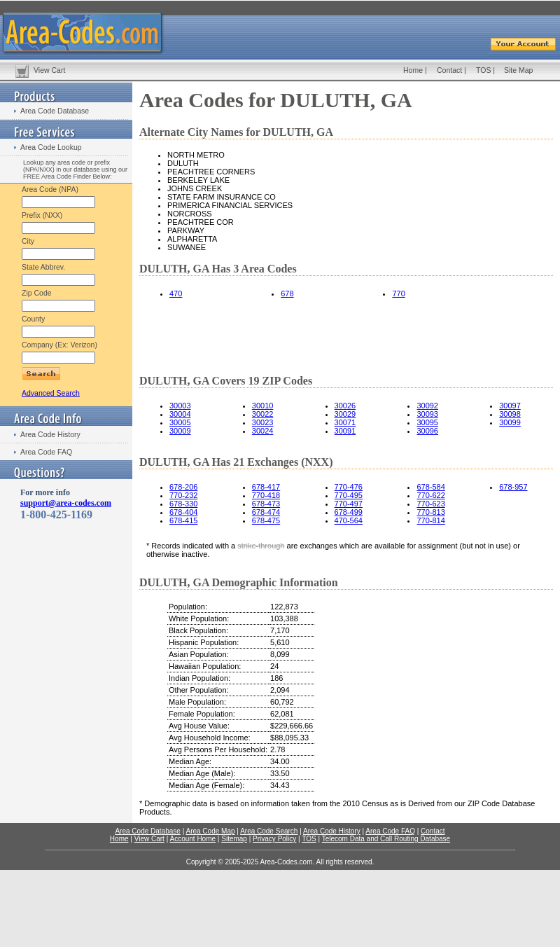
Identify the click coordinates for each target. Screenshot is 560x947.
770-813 (430, 512)
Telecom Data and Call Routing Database (386, 839)
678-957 (513, 487)
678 (287, 293)
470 (176, 293)
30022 (263, 414)
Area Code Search (269, 831)
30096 (427, 431)
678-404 (183, 512)
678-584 (430, 487)
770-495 (349, 495)
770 (398, 293)
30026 (345, 406)
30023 (263, 422)
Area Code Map (210, 831)
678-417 (266, 487)
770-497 (349, 504)
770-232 (183, 495)
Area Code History (50, 434)
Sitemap (234, 839)
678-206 (183, 487)
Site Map (518, 70)
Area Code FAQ (46, 452)
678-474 (266, 512)
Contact (449, 70)
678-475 (266, 520)
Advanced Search (51, 393)
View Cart (49, 70)
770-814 (430, 520)
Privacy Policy (274, 839)
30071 (345, 422)
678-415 (183, 520)
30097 (510, 406)
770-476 (349, 487)
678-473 (266, 504)
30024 (263, 431)
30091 (345, 431)
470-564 (349, 520)
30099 (510, 422)
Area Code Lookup (51, 147)
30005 (180, 422)
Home (413, 70)
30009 (180, 431)
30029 (345, 414)
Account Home (192, 839)
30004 (180, 414)
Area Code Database (55, 111)
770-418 (266, 495)
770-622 (430, 495)
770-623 (430, 504)
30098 (510, 414)
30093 (427, 414)
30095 (427, 422)
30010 (263, 406)
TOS (483, 70)
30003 (180, 406)
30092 (427, 406)
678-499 (349, 512)
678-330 (183, 504)
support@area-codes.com (66, 503)
